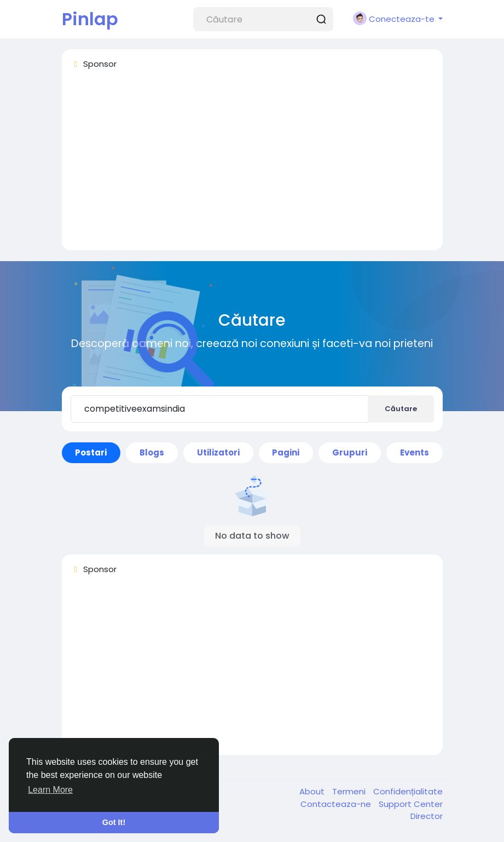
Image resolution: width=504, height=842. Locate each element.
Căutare (401, 409)
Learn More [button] (50, 790)
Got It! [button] (114, 822)
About (313, 791)
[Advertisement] (252, 165)
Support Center (411, 804)
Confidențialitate (408, 791)
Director (427, 816)
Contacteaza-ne (337, 804)
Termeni (350, 791)
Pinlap (90, 19)
